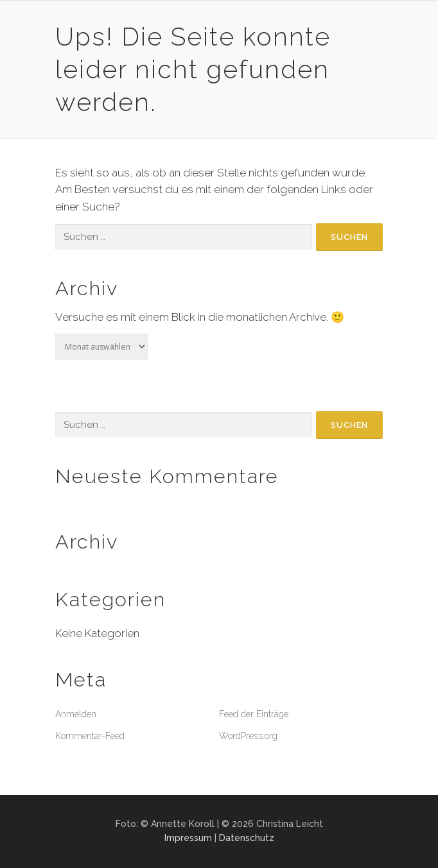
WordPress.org (248, 736)
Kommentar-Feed (90, 736)
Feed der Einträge (254, 714)
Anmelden (76, 714)
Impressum (188, 838)
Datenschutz (247, 838)
